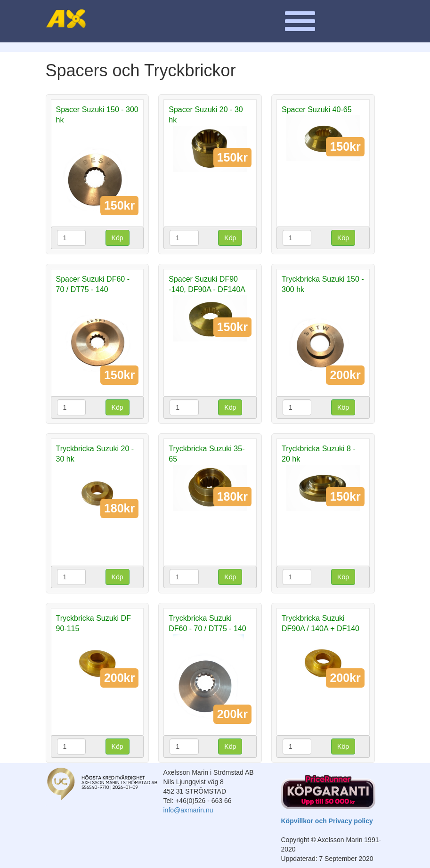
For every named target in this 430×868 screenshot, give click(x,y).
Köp (118, 238)
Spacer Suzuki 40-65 (317, 110)
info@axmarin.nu (188, 810)
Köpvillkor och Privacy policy (327, 821)
